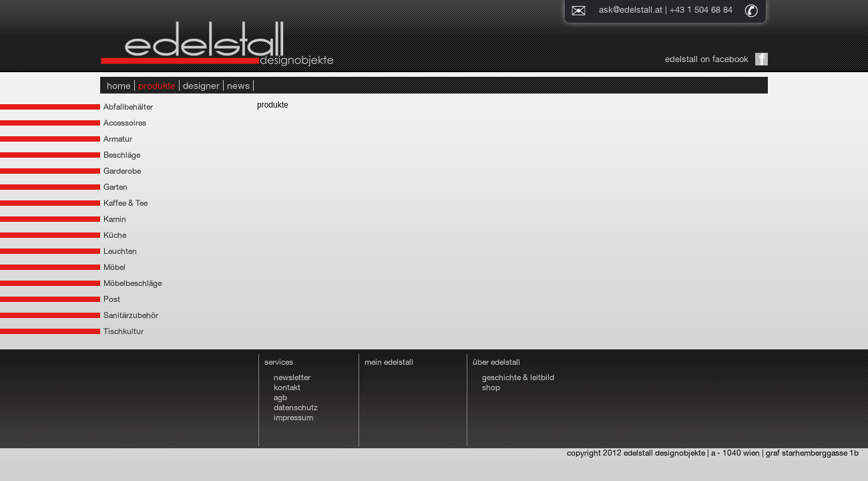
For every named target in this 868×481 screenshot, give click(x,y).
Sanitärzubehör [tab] (131, 315)
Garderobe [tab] (122, 171)
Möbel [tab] (115, 267)
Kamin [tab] (115, 219)
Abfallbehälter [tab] (128, 107)
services (279, 362)
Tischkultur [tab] (124, 331)
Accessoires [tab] (125, 123)
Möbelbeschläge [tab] (133, 283)
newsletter (292, 377)
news (238, 86)
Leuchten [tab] (120, 251)
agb (280, 397)
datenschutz (296, 408)
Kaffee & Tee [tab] (126, 203)
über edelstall (496, 362)
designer (201, 86)
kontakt (287, 387)
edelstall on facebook (707, 59)
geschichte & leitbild (518, 377)
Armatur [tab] (118, 139)
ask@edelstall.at (631, 10)
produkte (157, 86)
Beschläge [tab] (122, 155)
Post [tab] (112, 299)
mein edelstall (389, 362)
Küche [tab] (115, 235)
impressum (293, 418)
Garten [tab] (116, 187)
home (119, 86)
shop (491, 387)
